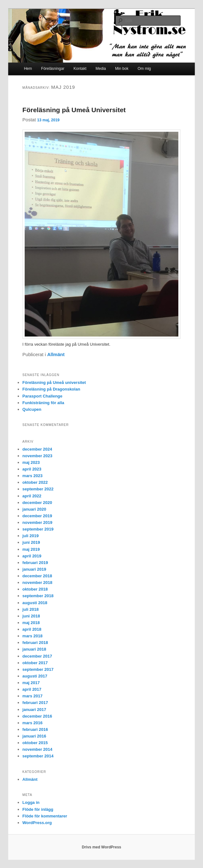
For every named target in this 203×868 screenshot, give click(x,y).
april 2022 (32, 496)
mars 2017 (33, 696)
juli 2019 (31, 536)
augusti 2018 (35, 603)
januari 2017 (34, 710)
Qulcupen (32, 409)
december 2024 (37, 449)
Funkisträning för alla (43, 403)
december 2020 (37, 503)
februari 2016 (35, 729)
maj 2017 (31, 683)
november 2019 (37, 522)
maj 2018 (31, 623)
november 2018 (37, 583)
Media (101, 69)
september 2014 (38, 756)
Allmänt (56, 354)
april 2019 (32, 556)
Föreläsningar (53, 69)
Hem (28, 69)
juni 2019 (31, 542)
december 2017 (37, 656)
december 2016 (37, 716)
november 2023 (37, 456)
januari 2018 (34, 649)
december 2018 (37, 576)
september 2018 (38, 596)
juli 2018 (31, 609)
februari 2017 (35, 703)
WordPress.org (37, 823)
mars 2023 (33, 476)
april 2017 (32, 689)
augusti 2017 (35, 676)
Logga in (31, 802)
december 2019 (37, 516)
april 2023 (32, 469)
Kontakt (80, 69)
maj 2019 (31, 549)
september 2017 (38, 669)
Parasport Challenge (42, 396)
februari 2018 (35, 643)
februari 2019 (35, 563)
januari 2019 (34, 569)
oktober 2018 (35, 589)
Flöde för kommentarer (45, 816)
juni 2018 (31, 616)
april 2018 (32, 629)
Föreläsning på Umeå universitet (54, 382)
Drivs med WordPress (102, 847)
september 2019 (38, 529)
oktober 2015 (35, 743)
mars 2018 (33, 636)
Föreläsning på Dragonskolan (51, 389)
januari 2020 (34, 509)
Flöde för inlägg (38, 809)
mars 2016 (33, 723)
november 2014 (37, 749)
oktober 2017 (35, 663)
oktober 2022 (35, 482)
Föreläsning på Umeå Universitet (74, 110)
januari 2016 (34, 736)
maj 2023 (31, 462)
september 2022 (38, 489)
